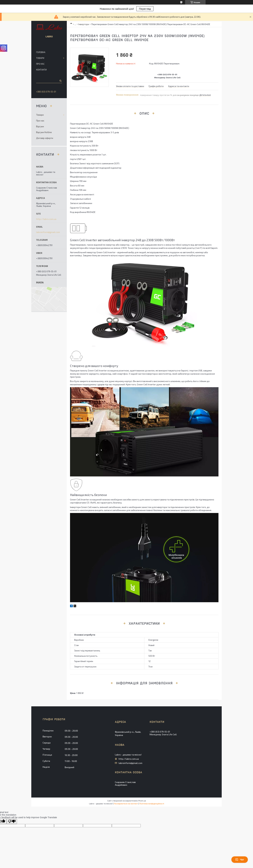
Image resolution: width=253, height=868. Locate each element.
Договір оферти (45, 138)
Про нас (40, 64)
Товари (40, 58)
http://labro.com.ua (46, 219)
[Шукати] (60, 81)
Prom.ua (142, 801)
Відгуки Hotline (44, 132)
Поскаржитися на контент (126, 803)
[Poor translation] (12, 821)
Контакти (41, 70)
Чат (240, 860)
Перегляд (145, 9)
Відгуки (40, 126)
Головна (41, 52)
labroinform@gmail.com (48, 232)
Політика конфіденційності (152, 803)
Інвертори (84, 24)
